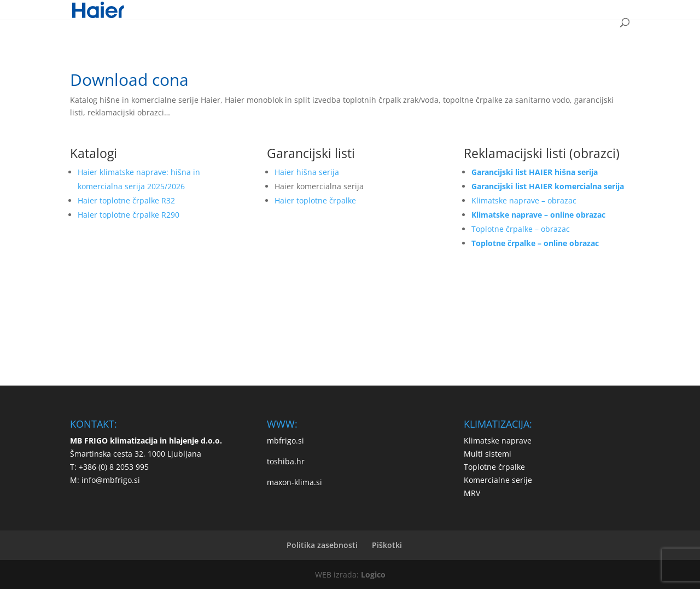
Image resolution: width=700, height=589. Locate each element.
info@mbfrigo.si (111, 480)
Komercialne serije (498, 480)
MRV (472, 493)
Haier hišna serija (307, 172)
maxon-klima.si (294, 482)
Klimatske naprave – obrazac (524, 200)
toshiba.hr (286, 461)
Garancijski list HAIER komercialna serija (548, 186)
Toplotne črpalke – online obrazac (535, 243)
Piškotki (387, 545)
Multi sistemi (488, 454)
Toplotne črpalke (494, 467)
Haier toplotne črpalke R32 (126, 200)
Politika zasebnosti (322, 545)
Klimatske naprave (498, 441)
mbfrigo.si (285, 441)
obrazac (555, 229)
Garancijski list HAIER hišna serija (535, 172)
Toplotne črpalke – (506, 229)
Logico (373, 575)
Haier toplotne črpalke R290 (129, 215)
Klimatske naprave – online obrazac (538, 215)
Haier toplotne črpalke (315, 200)
